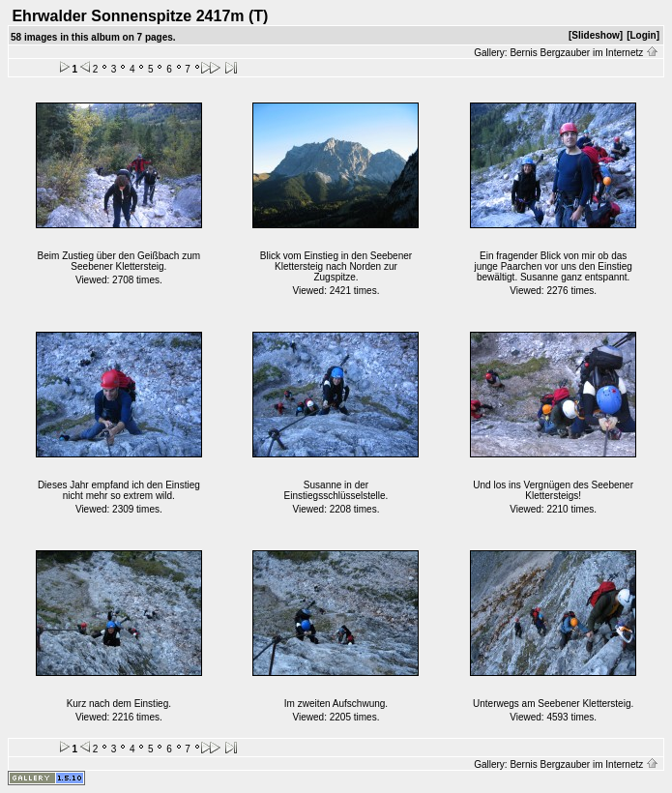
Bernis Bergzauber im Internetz (584, 53)
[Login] (643, 35)
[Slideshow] (596, 35)
